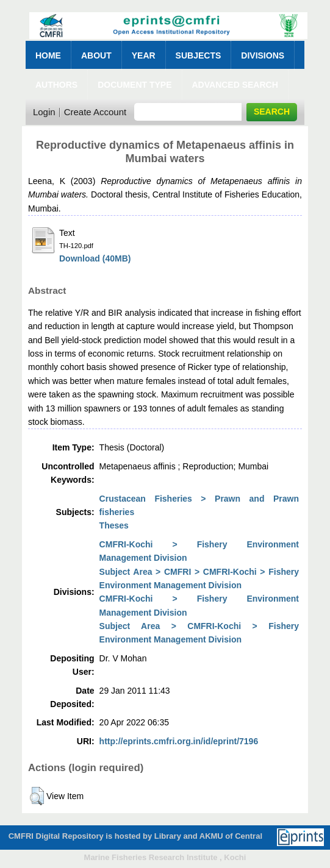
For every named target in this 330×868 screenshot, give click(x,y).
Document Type (135, 85)
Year (144, 55)
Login (44, 112)
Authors (56, 85)
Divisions (263, 55)
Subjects (199, 55)
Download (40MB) (95, 258)
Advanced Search (235, 85)
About (96, 55)
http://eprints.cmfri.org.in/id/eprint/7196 (179, 741)
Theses (114, 525)
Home (48, 55)
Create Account (95, 112)
